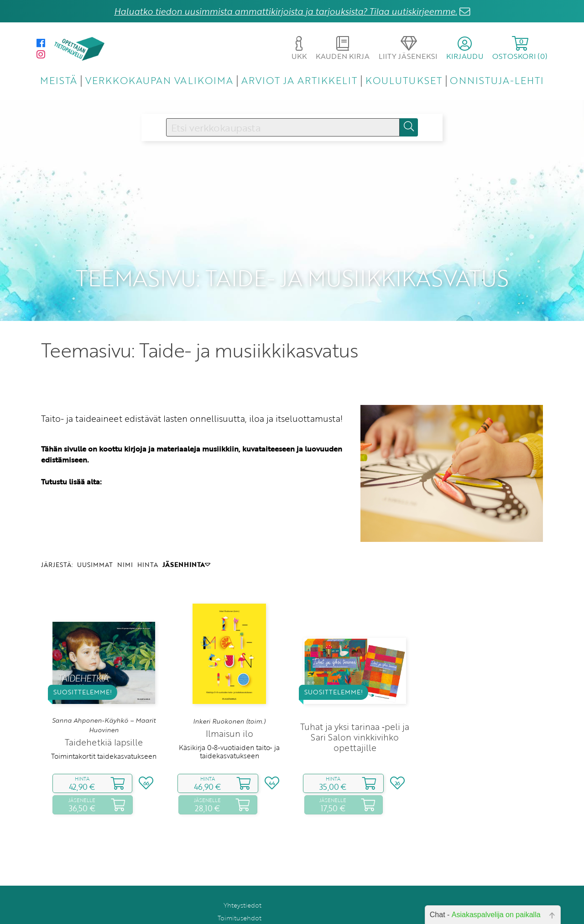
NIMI (125, 543)
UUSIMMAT (95, 543)
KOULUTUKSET (404, 80)
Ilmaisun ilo (229, 712)
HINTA (148, 543)
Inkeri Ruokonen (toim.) (229, 700)
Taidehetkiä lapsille (104, 721)
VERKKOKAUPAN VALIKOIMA (159, 80)
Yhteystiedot (242, 884)
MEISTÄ (59, 80)
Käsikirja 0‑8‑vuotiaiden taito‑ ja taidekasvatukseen (229, 730)
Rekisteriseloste (238, 910)
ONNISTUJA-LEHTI (497, 80)
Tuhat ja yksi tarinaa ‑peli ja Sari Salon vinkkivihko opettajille (355, 716)
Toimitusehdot (240, 897)
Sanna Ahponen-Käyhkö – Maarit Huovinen (104, 704)
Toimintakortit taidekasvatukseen (104, 735)
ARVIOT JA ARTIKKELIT (300, 80)
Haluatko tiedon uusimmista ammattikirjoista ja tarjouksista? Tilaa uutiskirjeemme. (286, 11)
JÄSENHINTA (186, 543)
